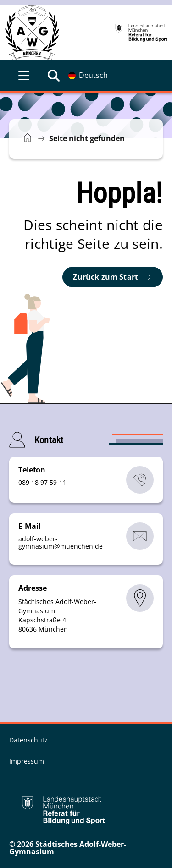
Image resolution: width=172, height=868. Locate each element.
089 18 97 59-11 (42, 482)
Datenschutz (28, 740)
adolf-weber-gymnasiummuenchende (61, 542)
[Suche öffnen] (54, 76)
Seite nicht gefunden (87, 138)
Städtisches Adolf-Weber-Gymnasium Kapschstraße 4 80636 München (57, 615)
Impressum (27, 761)
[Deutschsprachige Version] (88, 76)
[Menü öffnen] (24, 76)
